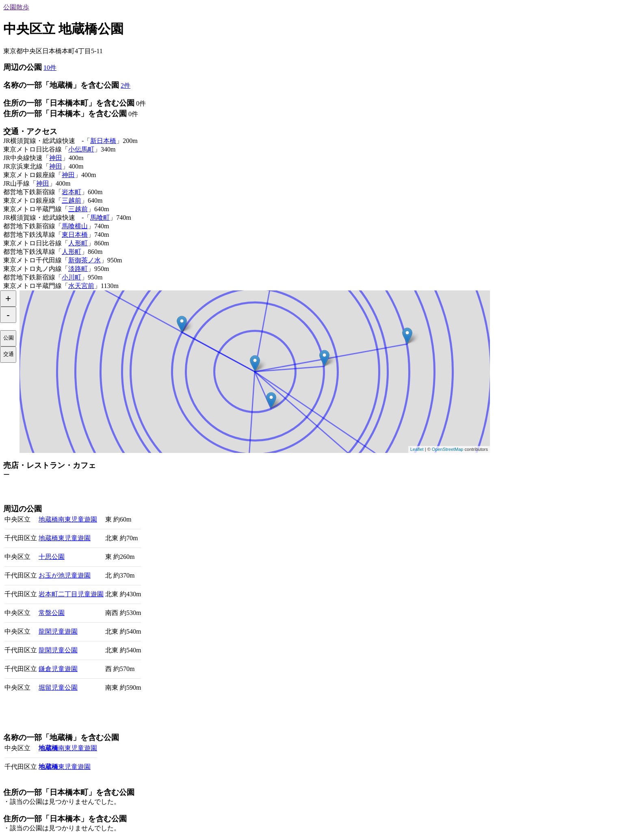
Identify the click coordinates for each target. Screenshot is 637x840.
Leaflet (417, 449)
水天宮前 (81, 286)
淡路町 (78, 269)
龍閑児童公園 (58, 650)
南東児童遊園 (68, 748)
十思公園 (52, 557)
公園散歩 (16, 7)
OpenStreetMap (448, 449)
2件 (126, 86)
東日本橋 (75, 235)
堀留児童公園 (58, 687)
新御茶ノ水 (84, 260)
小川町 (71, 277)
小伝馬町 (81, 149)
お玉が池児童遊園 (65, 575)
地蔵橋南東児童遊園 (68, 519)
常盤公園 (52, 613)
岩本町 (71, 192)
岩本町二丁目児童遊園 (71, 594)
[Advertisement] (98, 491)
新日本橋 (103, 141)
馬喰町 (100, 218)
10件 (50, 68)
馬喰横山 (75, 226)
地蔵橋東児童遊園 (65, 538)
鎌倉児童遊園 (58, 669)
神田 (56, 158)
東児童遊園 (65, 767)
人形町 (78, 243)
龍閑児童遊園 (58, 631)
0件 (141, 103)
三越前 (71, 200)
